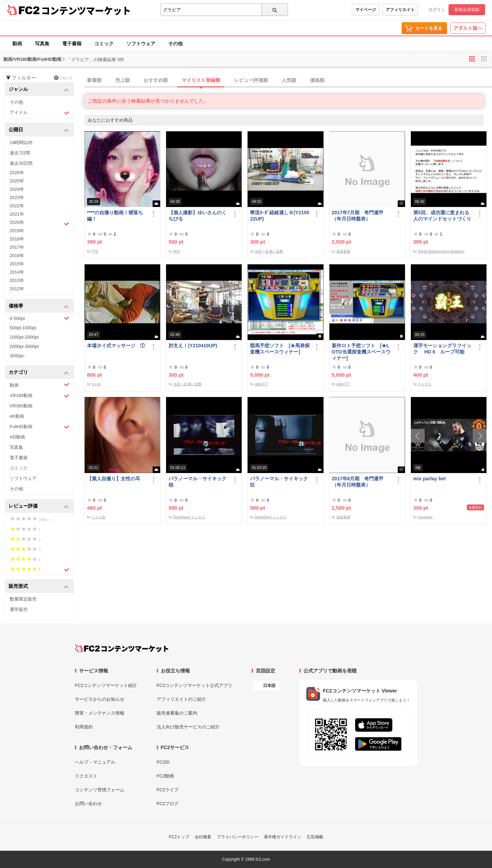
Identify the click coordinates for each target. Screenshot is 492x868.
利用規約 (84, 727)
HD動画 (17, 437)
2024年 (17, 189)
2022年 (17, 206)
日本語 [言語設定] (269, 686)
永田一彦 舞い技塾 (269, 251)
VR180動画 (40, 396)
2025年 (17, 181)
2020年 (40, 223)
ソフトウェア (141, 44)
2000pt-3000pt (24, 346)
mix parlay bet (430, 479)
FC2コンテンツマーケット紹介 (106, 685)
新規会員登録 (467, 10)
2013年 (17, 280)
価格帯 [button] (39, 306)
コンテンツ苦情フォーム (100, 790)
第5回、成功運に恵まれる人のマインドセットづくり (442, 216)
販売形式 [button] (39, 587)
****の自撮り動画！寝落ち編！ (115, 216)
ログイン (437, 10)
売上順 (123, 80)
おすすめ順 (156, 80)
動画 (17, 44)
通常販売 (19, 609)
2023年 (17, 197)
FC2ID (163, 762)
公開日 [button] (39, 130)
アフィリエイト (400, 10)
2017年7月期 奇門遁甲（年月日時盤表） (358, 216)
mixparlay (425, 517)
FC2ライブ (168, 790)
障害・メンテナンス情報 (100, 713)
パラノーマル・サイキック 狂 (279, 482)
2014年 (17, 272)
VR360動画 (21, 406)
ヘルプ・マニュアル (95, 762)
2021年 (17, 214)
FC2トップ (179, 837)
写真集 (42, 44)
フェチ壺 (98, 517)
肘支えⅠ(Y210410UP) (193, 346)
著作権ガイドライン (282, 837)
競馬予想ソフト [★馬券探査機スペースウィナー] (280, 349)
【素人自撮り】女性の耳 (114, 479)
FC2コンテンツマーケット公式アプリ (195, 685)
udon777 (262, 384)
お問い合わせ (88, 804)
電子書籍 (72, 44)
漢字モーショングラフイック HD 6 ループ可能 (442, 349)
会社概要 (203, 837)
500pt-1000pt (23, 328)
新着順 (94, 80)
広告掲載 (315, 837)
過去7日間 (20, 153)
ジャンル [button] (39, 90)
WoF (177, 251)
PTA (95, 251)
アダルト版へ (468, 28)
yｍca (96, 384)
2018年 (17, 239)
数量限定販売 (23, 599)
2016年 (17, 256)
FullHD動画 (40, 427)
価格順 (317, 80)
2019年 (17, 231)
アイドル (40, 113)
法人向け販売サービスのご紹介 (188, 727)
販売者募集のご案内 (177, 713)
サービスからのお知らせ (100, 699)
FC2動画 (166, 776)
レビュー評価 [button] (39, 506)
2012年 (17, 289)
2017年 (17, 247)
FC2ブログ (168, 804)
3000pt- (17, 356)
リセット (63, 78)
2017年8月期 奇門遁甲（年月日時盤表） (358, 482)
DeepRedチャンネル (189, 517)
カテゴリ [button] (39, 373)
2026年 (17, 173)
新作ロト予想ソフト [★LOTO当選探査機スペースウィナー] (361, 352)
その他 (175, 44)
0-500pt (40, 318)
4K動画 (17, 416)
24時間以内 (21, 143)
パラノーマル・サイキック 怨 (197, 482)
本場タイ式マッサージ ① (116, 346)
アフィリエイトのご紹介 (181, 699)
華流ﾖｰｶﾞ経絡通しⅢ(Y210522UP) (279, 216)
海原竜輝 (343, 251)
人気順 (289, 80)
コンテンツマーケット (86, 10)
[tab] (288, 81)
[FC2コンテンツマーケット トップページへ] (122, 648)
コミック (104, 44)
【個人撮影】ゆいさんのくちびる (197, 216)
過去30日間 (21, 163)
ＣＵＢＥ (425, 384)
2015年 (17, 264)
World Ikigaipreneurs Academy (441, 251)
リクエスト (86, 776)
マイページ (366, 10)
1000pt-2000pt (24, 337)
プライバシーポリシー (238, 837)
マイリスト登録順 (201, 80)
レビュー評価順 (251, 80)
